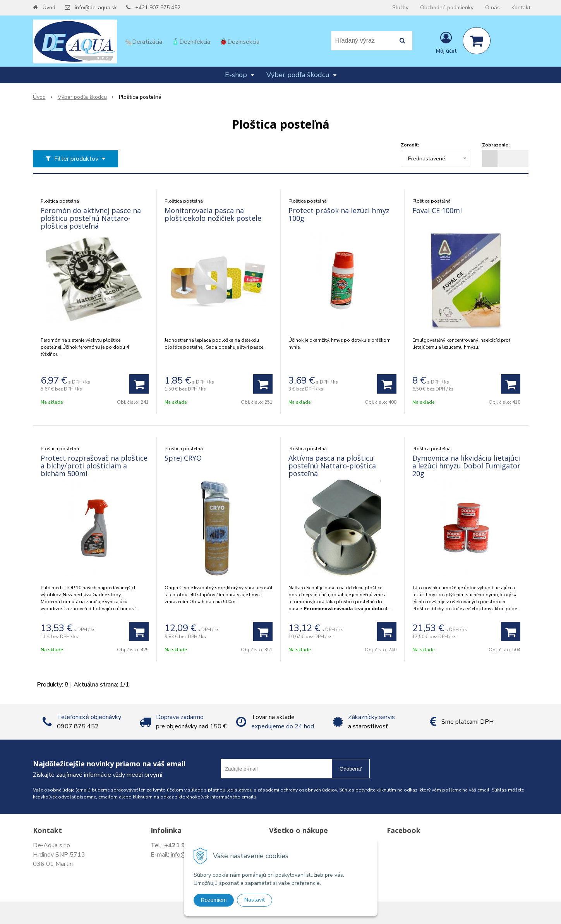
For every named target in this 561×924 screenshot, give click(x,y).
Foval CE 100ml (437, 210)
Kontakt (521, 8)
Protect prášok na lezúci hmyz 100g (339, 214)
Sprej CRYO (183, 458)
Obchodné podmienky (447, 8)
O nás (492, 8)
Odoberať (351, 769)
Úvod (49, 8)
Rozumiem (214, 900)
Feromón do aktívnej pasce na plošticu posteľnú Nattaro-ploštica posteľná (91, 218)
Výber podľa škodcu (82, 97)
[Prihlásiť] (446, 42)
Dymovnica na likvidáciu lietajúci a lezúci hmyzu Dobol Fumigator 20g (466, 466)
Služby (400, 8)
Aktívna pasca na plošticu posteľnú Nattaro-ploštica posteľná (332, 466)
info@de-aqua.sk (96, 8)
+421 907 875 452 (158, 8)
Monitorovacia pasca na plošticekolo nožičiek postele (213, 214)
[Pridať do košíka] (139, 384)
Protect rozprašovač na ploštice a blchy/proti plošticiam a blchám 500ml (94, 466)
